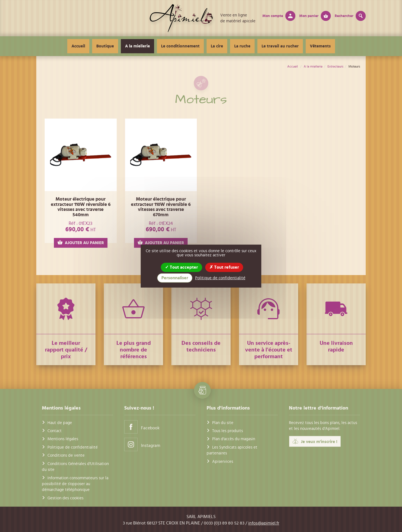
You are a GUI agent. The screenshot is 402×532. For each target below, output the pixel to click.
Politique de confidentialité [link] (220, 278)
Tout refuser (224, 267)
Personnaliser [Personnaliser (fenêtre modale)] (175, 278)
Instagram (142, 444)
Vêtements (320, 46)
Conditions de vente (66, 455)
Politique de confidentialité (73, 447)
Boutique (105, 46)
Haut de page (60, 423)
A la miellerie (137, 46)
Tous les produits (228, 431)
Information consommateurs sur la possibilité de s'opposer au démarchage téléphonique (75, 484)
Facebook (142, 427)
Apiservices (223, 462)
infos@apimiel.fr (264, 523)
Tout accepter (181, 267)
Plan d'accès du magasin (234, 439)
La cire (217, 46)
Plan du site (223, 423)
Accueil (78, 46)
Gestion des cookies (65, 498)
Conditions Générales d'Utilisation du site (75, 467)
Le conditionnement (180, 46)
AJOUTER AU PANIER (81, 243)
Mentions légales (63, 439)
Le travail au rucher (280, 46)
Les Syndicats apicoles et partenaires (232, 450)
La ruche (242, 46)
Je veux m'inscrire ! (315, 442)
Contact (55, 431)
